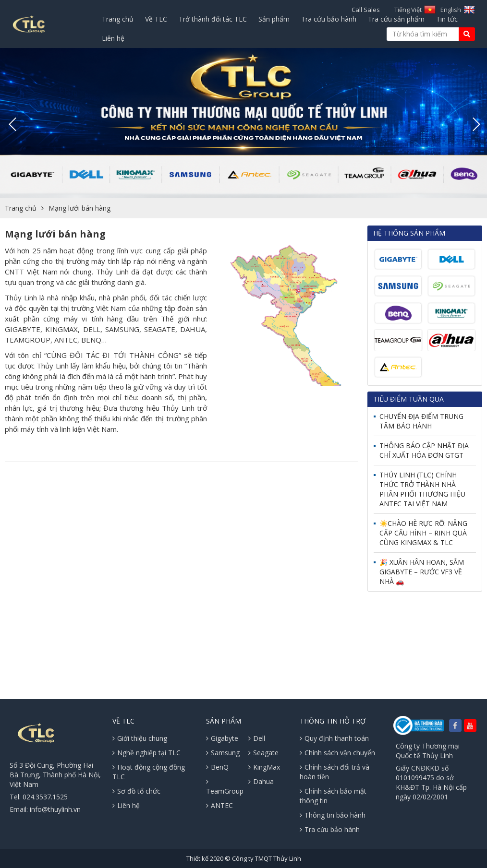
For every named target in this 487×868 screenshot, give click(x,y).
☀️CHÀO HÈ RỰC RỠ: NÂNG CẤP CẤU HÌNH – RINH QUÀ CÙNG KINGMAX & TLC (423, 533)
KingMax (264, 767)
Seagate (263, 753)
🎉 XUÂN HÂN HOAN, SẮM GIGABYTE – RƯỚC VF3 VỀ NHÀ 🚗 (422, 572)
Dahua (261, 781)
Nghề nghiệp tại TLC (146, 753)
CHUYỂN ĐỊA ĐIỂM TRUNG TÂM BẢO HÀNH (421, 421)
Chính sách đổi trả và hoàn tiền (335, 772)
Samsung (223, 753)
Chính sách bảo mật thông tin (333, 796)
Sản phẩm (274, 19)
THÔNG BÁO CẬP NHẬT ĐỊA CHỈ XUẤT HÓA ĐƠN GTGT (424, 450)
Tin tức (447, 19)
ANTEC (219, 805)
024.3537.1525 (45, 797)
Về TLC (156, 19)
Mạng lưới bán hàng (79, 208)
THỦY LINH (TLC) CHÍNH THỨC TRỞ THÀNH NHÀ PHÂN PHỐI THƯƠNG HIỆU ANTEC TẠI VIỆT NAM (422, 489)
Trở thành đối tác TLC (213, 19)
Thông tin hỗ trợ (333, 721)
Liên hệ (113, 38)
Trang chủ (118, 19)
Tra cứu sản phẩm (396, 19)
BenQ (217, 767)
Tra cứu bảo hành (329, 19)
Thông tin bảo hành (333, 815)
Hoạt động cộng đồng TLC (149, 772)
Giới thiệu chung (140, 738)
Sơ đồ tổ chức (136, 791)
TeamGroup (225, 787)
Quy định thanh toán (334, 738)
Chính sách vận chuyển (337, 753)
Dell (257, 738)
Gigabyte (222, 738)
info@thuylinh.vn (55, 809)
